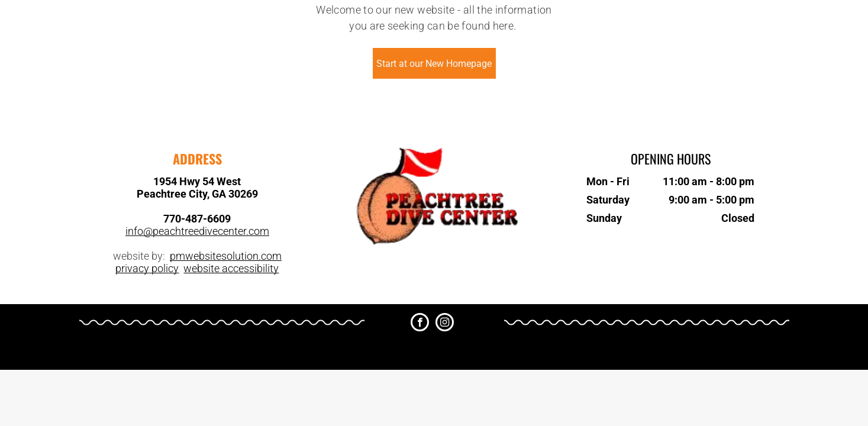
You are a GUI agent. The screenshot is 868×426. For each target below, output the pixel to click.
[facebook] (420, 324)
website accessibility (231, 268)
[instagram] (445, 324)
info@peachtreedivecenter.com (197, 231)
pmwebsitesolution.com (226, 256)
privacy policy (147, 268)
